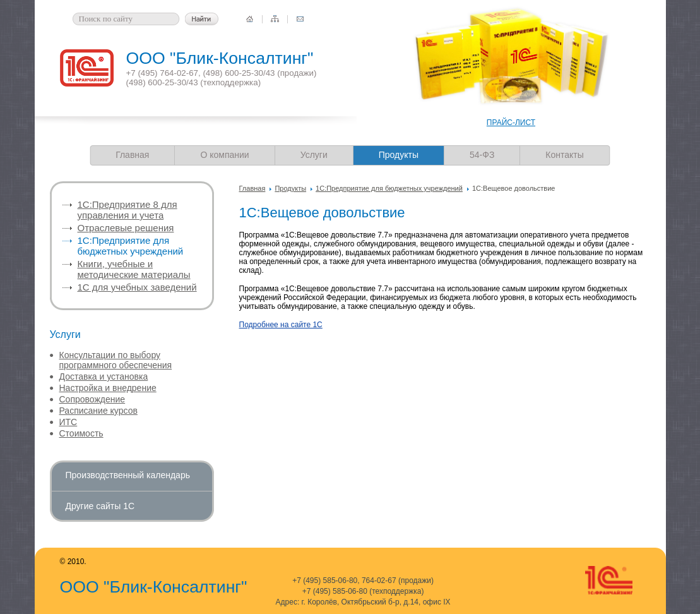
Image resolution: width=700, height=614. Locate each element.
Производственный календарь (128, 475)
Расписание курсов (98, 411)
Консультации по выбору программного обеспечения (116, 360)
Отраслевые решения (126, 228)
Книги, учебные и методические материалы (134, 269)
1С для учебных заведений (137, 287)
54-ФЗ (482, 155)
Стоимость (81, 433)
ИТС (68, 422)
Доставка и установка (104, 376)
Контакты (564, 155)
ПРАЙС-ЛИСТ (511, 123)
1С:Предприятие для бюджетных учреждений (389, 188)
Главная (132, 155)
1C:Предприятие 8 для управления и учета (128, 210)
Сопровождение (92, 399)
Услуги (314, 155)
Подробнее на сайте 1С (281, 325)
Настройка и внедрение (108, 388)
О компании (224, 155)
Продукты (290, 188)
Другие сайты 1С (100, 506)
